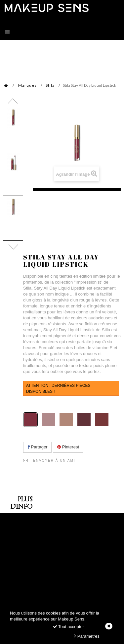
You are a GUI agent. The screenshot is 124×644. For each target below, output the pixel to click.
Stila (50, 85)
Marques (27, 85)
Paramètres (87, 636)
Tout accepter (68, 627)
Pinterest (68, 447)
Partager (37, 447)
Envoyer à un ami (54, 460)
